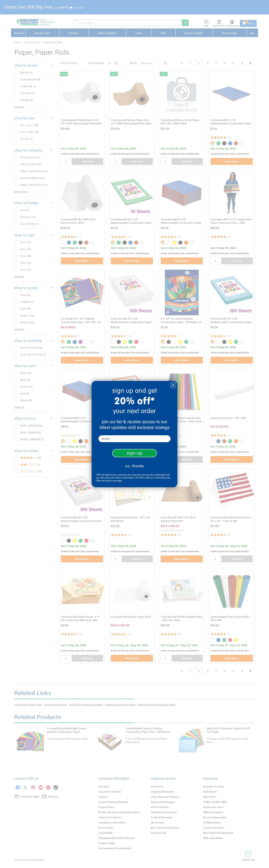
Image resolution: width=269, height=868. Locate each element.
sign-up (135, 453)
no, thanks (135, 466)
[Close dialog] (173, 385)
